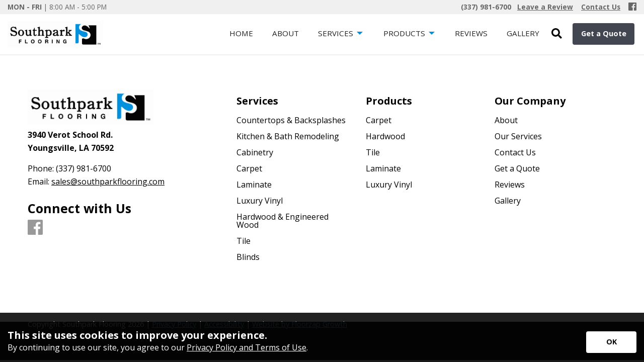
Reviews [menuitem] (471, 33)
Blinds (248, 257)
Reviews (510, 185)
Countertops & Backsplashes (291, 120)
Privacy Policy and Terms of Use (247, 347)
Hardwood (385, 136)
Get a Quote (604, 33)
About (506, 120)
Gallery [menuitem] (523, 33)
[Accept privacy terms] (611, 342)
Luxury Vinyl (260, 201)
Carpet (249, 168)
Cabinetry (255, 152)
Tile (244, 241)
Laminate (254, 185)
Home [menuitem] (241, 33)
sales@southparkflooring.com (108, 182)
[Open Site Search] (557, 34)
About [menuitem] (286, 33)
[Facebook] (632, 7)
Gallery (508, 201)
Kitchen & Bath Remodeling (288, 136)
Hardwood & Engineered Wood (283, 221)
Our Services (518, 136)
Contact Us (515, 152)
